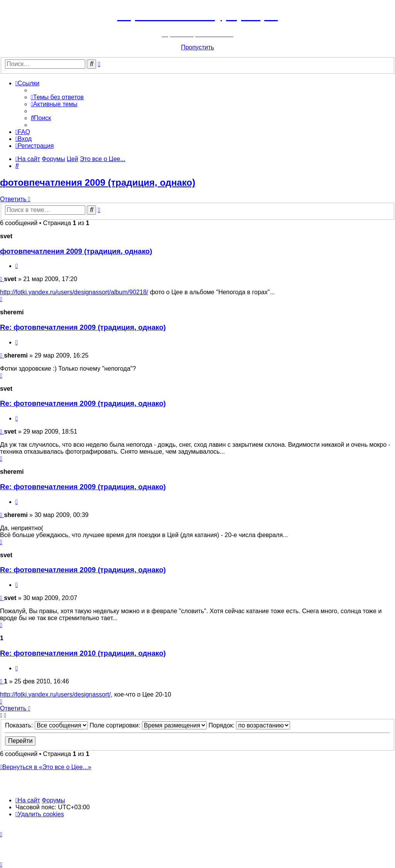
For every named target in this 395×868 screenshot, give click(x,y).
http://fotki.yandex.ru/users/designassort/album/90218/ (74, 292)
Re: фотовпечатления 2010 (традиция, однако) (83, 653)
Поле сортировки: (148, 725)
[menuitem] (57, 97)
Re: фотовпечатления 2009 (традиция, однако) (83, 327)
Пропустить (197, 47)
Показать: (46, 725)
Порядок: (250, 725)
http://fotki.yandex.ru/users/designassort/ (55, 694)
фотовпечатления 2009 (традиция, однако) (98, 182)
